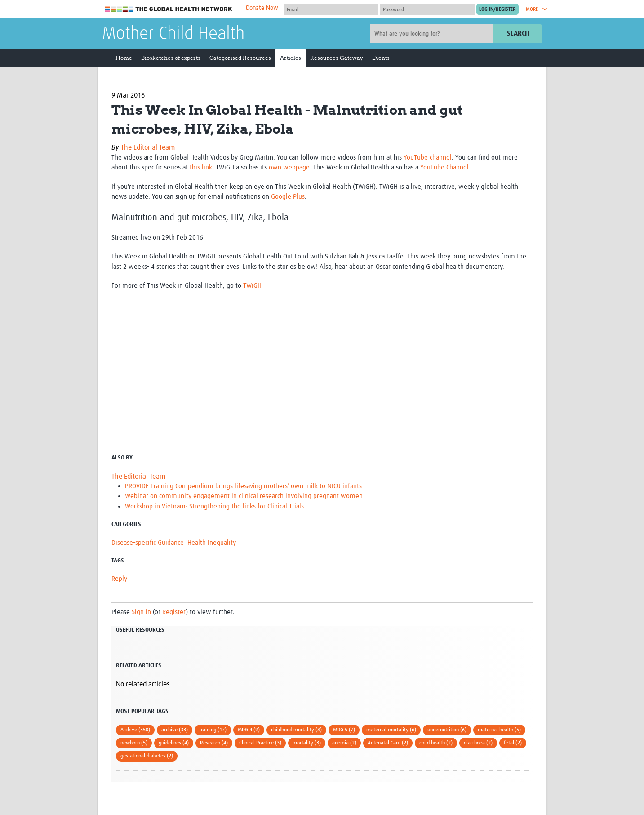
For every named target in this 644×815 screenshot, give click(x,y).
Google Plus (288, 197)
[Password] (427, 9)
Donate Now (262, 8)
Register (174, 612)
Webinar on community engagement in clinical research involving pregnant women (244, 496)
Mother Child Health (173, 34)
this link (201, 167)
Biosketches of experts (171, 58)
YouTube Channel (444, 167)
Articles (291, 58)
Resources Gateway (337, 58)
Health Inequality (212, 543)
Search (518, 33)
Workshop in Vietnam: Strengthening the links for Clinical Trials (214, 506)
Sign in (141, 612)
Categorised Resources (240, 58)
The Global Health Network (169, 9)
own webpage (289, 167)
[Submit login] (497, 9)
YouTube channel (428, 158)
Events (381, 58)
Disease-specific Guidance (148, 543)
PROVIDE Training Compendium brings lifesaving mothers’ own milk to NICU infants (243, 486)
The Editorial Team (148, 147)
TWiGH (252, 286)
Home (124, 58)
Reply (119, 579)
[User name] (331, 9)
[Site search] (433, 34)
